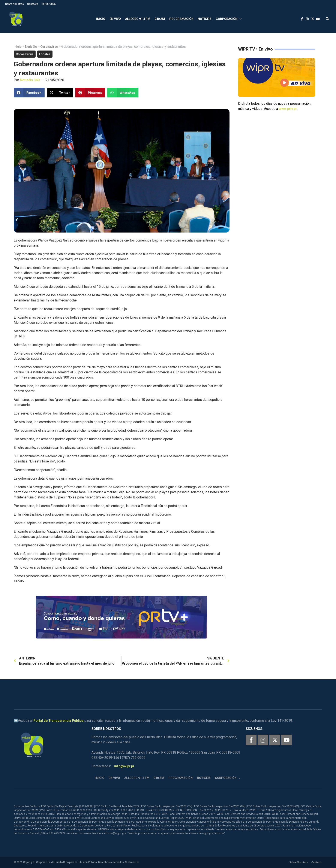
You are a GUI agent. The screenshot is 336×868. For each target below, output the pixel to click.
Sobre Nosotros (14, 4)
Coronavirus (49, 47)
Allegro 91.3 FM (138, 19)
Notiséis (205, 19)
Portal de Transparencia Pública (58, 721)
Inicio (101, 19)
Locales (45, 54)
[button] (327, 19)
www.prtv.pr (288, 109)
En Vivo (115, 19)
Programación (181, 19)
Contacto (33, 4)
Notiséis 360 (30, 80)
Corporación (229, 19)
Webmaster (132, 862)
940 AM (160, 19)
